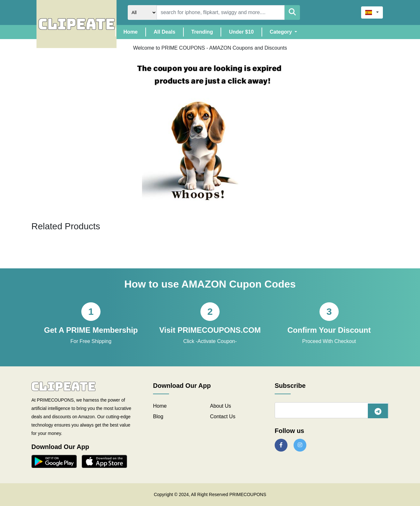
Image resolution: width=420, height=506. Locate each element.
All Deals (165, 32)
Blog (158, 416)
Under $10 (241, 32)
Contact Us (223, 416)
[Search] (221, 12)
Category (282, 32)
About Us (221, 406)
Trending (202, 32)
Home (134, 31)
